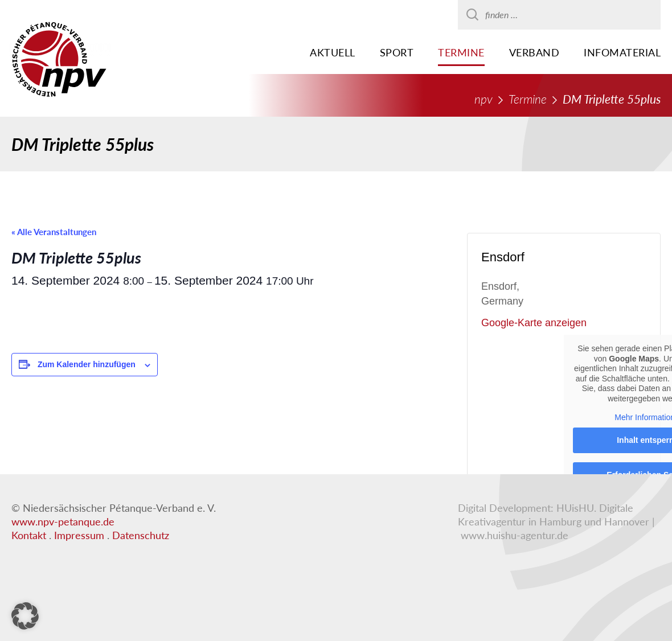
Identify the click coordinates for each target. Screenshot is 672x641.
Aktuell (333, 52)
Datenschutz (141, 535)
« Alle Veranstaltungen (54, 232)
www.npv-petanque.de (63, 521)
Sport (397, 52)
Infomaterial (622, 52)
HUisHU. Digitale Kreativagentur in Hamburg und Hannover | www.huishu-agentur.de (556, 521)
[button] (25, 616)
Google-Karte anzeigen (534, 323)
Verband (534, 52)
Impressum (79, 535)
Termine (461, 52)
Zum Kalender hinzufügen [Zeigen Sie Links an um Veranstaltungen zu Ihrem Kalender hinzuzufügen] (87, 364)
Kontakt (29, 535)
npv (483, 99)
